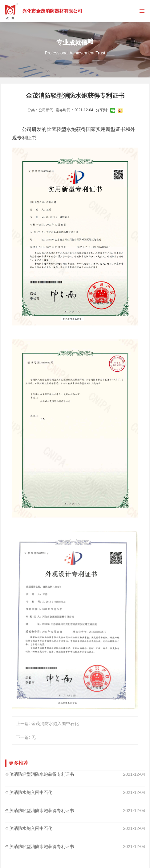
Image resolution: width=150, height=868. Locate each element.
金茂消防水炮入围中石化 (29, 789)
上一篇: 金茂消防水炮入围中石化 (47, 724)
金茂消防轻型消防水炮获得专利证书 (39, 774)
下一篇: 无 (26, 737)
